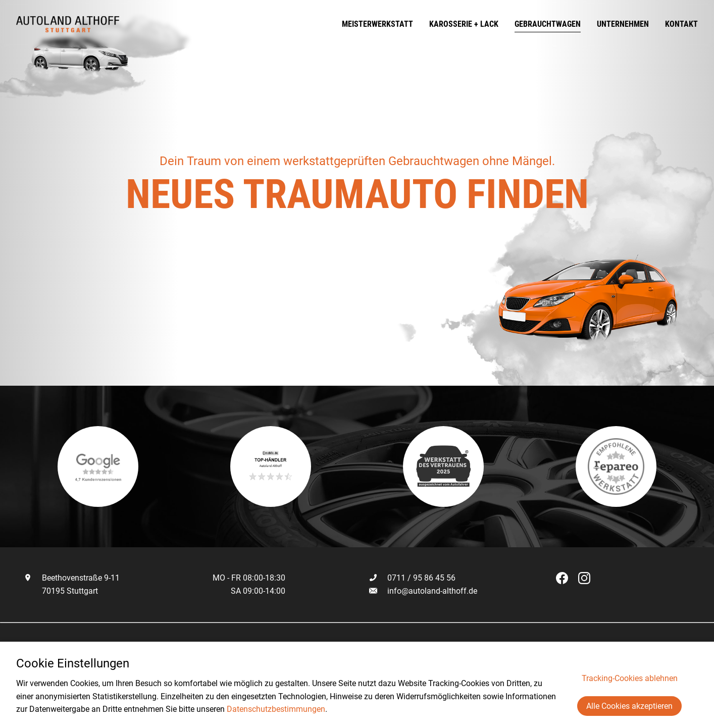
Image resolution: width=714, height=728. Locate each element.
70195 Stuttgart (61, 591)
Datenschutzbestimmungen (276, 709)
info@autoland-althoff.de (432, 591)
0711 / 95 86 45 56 (412, 578)
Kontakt (681, 24)
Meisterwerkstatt (377, 24)
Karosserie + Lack (464, 24)
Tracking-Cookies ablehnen (630, 678)
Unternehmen (623, 24)
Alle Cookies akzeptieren (629, 706)
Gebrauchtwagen (548, 24)
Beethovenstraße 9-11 (72, 578)
